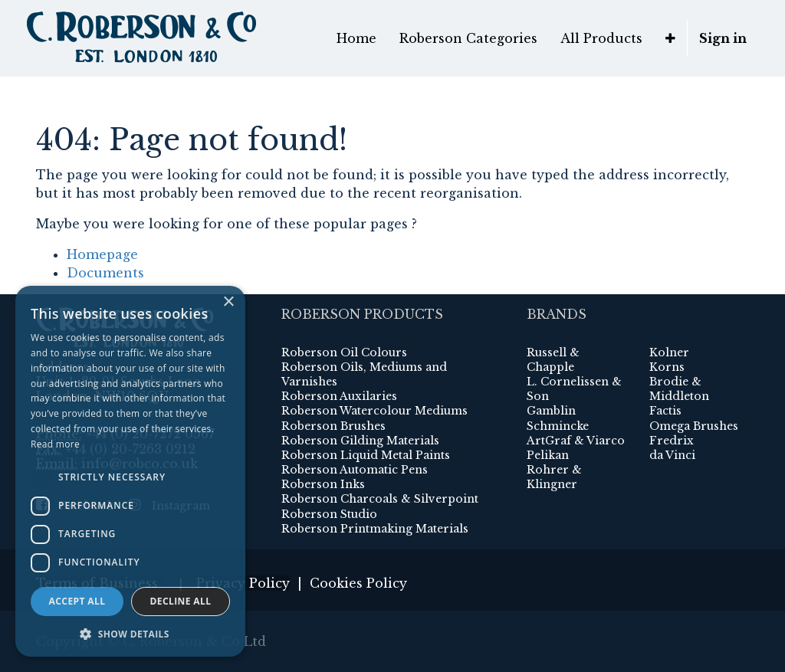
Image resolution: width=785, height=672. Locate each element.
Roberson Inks (323, 484)
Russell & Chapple (553, 360)
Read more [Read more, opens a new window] (55, 444)
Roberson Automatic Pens (355, 470)
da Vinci (672, 455)
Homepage (102, 254)
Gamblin (551, 411)
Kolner (669, 352)
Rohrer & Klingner (554, 477)
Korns (667, 367)
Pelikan (548, 455)
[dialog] (130, 471)
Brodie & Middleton (679, 389)
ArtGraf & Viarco (576, 441)
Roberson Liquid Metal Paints (366, 455)
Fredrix (672, 441)
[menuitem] (356, 38)
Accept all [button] (77, 601)
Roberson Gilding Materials (360, 441)
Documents (105, 273)
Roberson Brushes (333, 426)
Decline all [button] (181, 601)
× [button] (228, 302)
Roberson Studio (329, 514)
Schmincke (558, 426)
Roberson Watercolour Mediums (374, 411)
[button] (670, 38)
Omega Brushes (694, 426)
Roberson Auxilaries (339, 396)
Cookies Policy (358, 583)
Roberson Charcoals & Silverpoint (380, 499)
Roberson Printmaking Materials (375, 529)
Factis (665, 411)
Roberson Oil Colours (344, 352)
